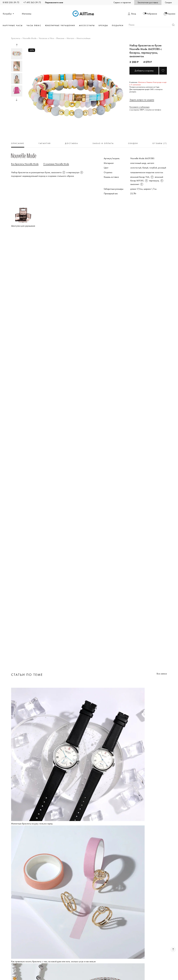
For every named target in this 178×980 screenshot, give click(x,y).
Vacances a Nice (46, 38)
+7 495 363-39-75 (32, 2)
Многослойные (83, 38)
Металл (70, 38)
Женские (60, 38)
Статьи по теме (27, 675)
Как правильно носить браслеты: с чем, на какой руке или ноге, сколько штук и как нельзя (53, 961)
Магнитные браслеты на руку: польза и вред (32, 824)
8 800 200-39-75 (11, 2)
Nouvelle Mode (29, 38)
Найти (173, 25)
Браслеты (16, 38)
